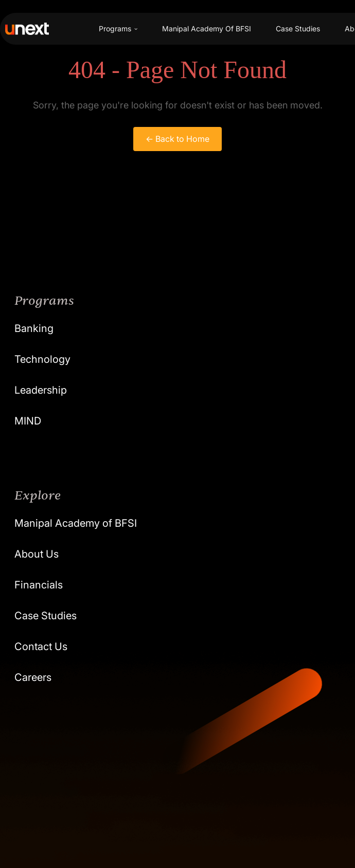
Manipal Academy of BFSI (76, 523)
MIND (28, 421)
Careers (33, 677)
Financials (39, 585)
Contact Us (41, 647)
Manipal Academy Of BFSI (207, 29)
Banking (34, 328)
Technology (42, 359)
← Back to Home (177, 139)
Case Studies (298, 29)
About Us (37, 554)
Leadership (41, 390)
